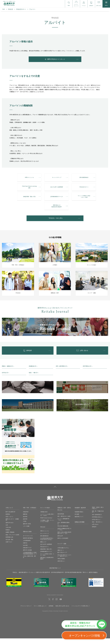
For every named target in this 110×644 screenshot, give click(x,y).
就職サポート (61, 556)
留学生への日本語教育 (63, 544)
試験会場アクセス (27, 553)
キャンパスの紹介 (45, 513)
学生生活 (10, 9)
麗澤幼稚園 (73, 578)
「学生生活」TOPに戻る (55, 223)
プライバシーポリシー (26, 612)
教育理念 (8, 520)
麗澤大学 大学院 (27, 530)
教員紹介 (8, 536)
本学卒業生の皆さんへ (97, 523)
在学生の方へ (6, 378)
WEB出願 (25, 551)
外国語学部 (26, 517)
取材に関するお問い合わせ (62, 612)
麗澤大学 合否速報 (27, 556)
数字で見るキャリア (62, 558)
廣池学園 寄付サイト (83, 578)
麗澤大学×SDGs (10, 528)
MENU (106, 4)
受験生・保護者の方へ (8, 372)
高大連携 (77, 520)
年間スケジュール (44, 537)
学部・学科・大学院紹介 (30, 513)
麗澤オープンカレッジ (30, 578)
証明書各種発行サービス (46, 557)
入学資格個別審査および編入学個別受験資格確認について (30, 559)
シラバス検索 (26, 532)
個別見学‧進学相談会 (28, 544)
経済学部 (25, 522)
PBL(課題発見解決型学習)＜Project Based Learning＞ (47, 545)
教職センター (43, 548)
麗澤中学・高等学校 (50, 578)
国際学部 (25, 520)
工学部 (25, 527)
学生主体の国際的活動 (63, 532)
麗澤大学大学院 (41, 578)
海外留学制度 (61, 520)
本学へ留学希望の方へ (62, 372)
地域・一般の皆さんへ (97, 528)
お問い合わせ (95, 530)
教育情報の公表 (9, 543)
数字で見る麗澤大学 (10, 517)
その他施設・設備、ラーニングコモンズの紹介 (47, 527)
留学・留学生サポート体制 (64, 522)
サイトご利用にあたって (40, 612)
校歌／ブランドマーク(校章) (12, 540)
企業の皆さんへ (61, 567)
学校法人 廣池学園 (18, 578)
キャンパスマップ (44, 539)
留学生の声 (60, 542)
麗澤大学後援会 (93, 578)
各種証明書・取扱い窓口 (46, 555)
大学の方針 (8, 533)
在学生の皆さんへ (96, 525)
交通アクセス (9, 548)
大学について (9, 513)
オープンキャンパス (28, 541)
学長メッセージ (9, 522)
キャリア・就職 (62, 549)
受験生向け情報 (27, 537)
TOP (3, 9)
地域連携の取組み (79, 517)
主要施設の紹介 (44, 517)
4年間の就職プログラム (63, 553)
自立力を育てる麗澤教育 (46, 550)
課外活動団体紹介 (44, 542)
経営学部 (25, 525)
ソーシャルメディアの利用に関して (81, 612)
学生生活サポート (21, 9)
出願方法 (25, 549)
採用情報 (51, 612)
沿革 (7, 531)
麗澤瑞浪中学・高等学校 (63, 578)
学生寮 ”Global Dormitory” (46, 524)
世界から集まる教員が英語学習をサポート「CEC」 (64, 538)
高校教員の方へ (33, 372)
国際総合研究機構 (80, 528)
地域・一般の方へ (34, 378)
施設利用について (79, 522)
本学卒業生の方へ (88, 372)
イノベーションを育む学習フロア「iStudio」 (47, 520)
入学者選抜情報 (27, 546)
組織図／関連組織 (10, 538)
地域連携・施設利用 (80, 513)
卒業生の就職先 (61, 564)
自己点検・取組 (9, 545)
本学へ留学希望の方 (97, 520)
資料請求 (94, 532)
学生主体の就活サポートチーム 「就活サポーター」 (64, 561)
